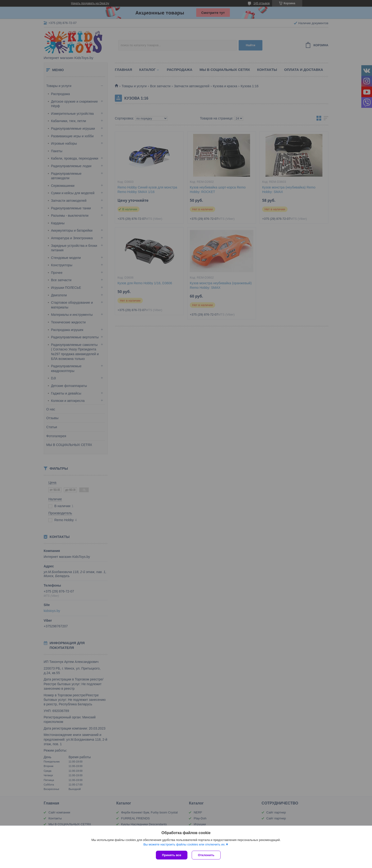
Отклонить (207, 855)
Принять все (172, 855)
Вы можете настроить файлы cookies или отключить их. (184, 845)
